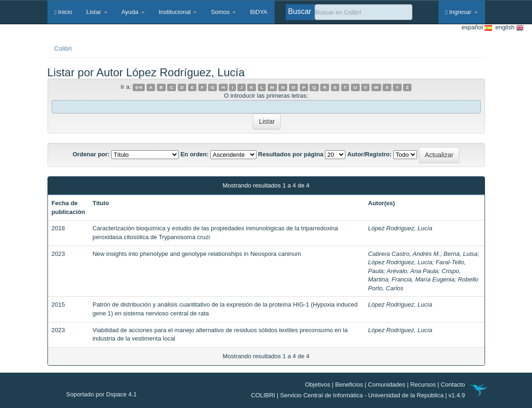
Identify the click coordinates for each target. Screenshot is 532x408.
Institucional (178, 12)
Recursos (423, 385)
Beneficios (349, 385)
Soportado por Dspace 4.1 (101, 394)
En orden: (195, 154)
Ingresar (462, 12)
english (508, 28)
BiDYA (259, 12)
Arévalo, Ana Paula (413, 271)
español (477, 28)
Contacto (453, 385)
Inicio (64, 12)
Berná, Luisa (461, 254)
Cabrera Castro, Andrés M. (404, 254)
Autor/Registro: (369, 154)
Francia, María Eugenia (423, 279)
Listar (97, 12)
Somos (223, 12)
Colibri (63, 49)
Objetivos (317, 385)
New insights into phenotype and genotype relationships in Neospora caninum (197, 254)
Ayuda (133, 12)
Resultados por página (291, 154)
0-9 (139, 87)
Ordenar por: (91, 154)
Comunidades (387, 385)
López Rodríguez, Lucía (400, 228)
